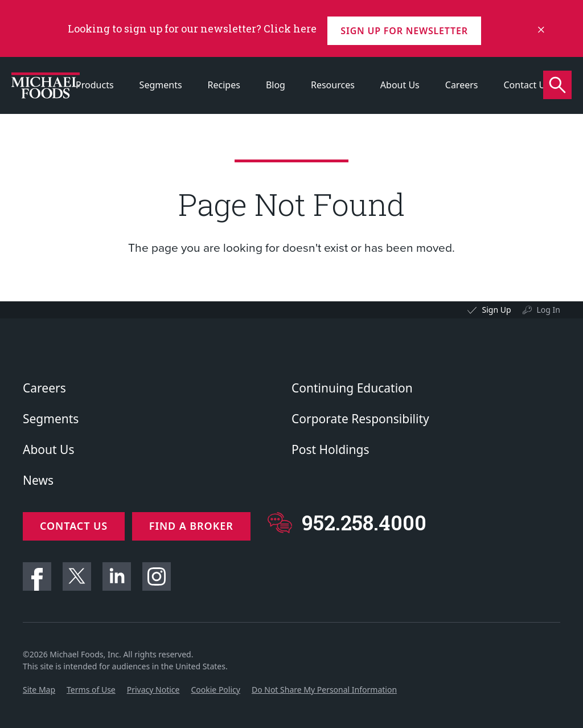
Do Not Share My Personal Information (324, 685)
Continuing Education (352, 388)
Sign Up (496, 310)
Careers (462, 85)
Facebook (37, 572)
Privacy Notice (153, 685)
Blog (276, 85)
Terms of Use (91, 685)
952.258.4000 (368, 523)
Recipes (224, 85)
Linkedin (117, 572)
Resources (333, 85)
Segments (161, 85)
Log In (549, 310)
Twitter (77, 572)
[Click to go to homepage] (46, 85)
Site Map (39, 685)
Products (95, 85)
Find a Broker (195, 526)
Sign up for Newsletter (407, 28)
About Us (400, 85)
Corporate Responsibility (360, 419)
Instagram (157, 572)
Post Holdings (330, 449)
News (38, 480)
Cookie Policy (215, 685)
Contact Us (526, 85)
